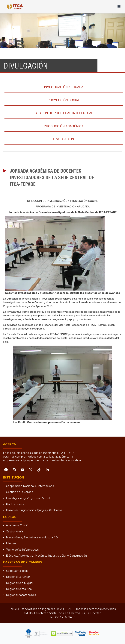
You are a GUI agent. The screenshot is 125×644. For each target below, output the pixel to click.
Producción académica (64, 126)
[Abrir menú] (119, 7)
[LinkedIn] (47, 470)
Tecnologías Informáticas (22, 550)
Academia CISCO (17, 525)
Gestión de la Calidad (20, 492)
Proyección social (64, 100)
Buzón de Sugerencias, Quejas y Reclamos (34, 510)
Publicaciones (15, 504)
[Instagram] (14, 470)
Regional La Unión (18, 577)
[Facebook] (6, 470)
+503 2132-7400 (65, 617)
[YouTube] (22, 470)
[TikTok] (39, 470)
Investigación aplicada (64, 87)
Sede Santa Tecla (17, 571)
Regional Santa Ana (19, 589)
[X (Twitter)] (31, 470)
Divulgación (64, 139)
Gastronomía (14, 531)
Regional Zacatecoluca (21, 595)
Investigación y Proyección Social (28, 498)
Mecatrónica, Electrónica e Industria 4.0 (32, 537)
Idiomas (11, 543)
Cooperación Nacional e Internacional (30, 486)
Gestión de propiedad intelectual (64, 113)
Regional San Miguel (19, 583)
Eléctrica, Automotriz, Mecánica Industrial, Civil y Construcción (46, 556)
